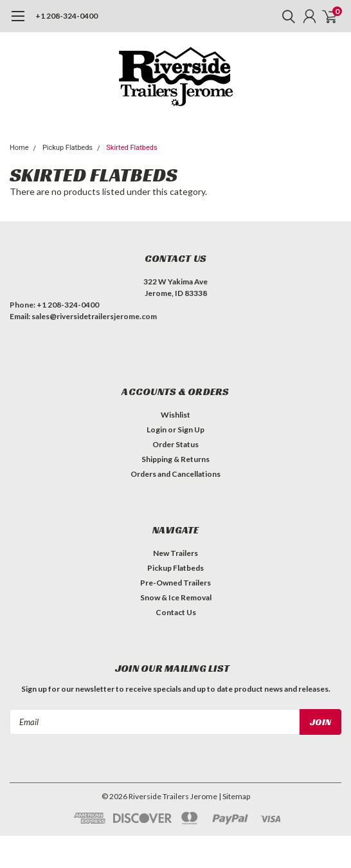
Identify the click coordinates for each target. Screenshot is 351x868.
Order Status (175, 444)
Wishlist (175, 415)
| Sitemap (234, 796)
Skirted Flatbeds (131, 148)
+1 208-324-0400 (67, 16)
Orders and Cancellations (175, 474)
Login (157, 429)
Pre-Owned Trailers (175, 583)
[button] (172, 349)
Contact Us (176, 612)
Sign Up (191, 429)
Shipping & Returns (175, 459)
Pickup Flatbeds (67, 148)
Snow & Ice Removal (176, 597)
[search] (285, 16)
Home (19, 148)
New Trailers (175, 553)
